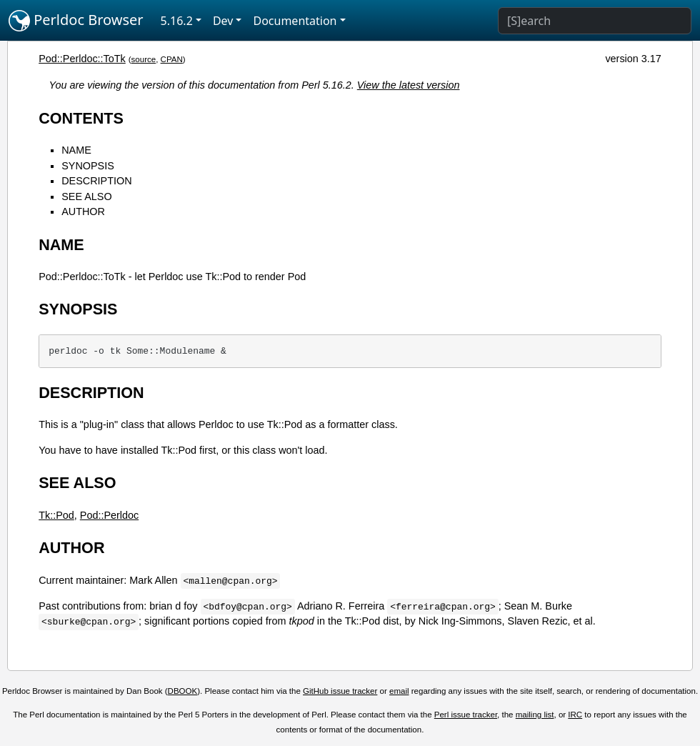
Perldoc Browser (76, 21)
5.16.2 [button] (177, 21)
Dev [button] (223, 21)
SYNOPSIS (88, 166)
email (399, 691)
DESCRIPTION (96, 181)
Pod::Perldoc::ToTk (82, 59)
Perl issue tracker (466, 715)
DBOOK (183, 691)
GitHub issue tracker (340, 691)
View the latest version (409, 85)
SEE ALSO (86, 197)
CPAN (172, 59)
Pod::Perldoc (109, 515)
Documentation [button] (295, 21)
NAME (76, 150)
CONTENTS (81, 118)
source (144, 59)
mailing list (535, 715)
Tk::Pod (56, 515)
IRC (575, 715)
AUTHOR (83, 212)
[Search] (595, 21)
